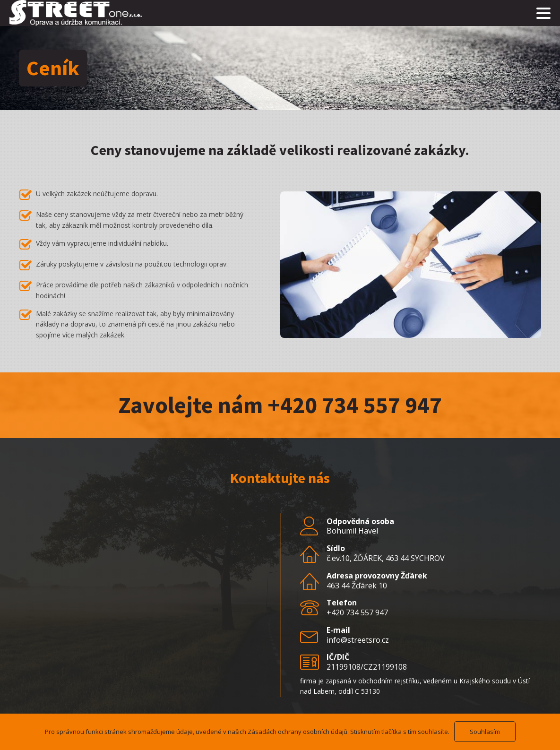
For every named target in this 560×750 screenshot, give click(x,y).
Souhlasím (485, 732)
